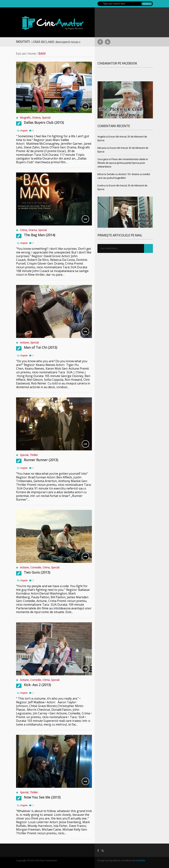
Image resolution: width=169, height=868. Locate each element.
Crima (23, 230)
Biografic (25, 118)
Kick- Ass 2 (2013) (37, 685)
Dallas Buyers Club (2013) (44, 122)
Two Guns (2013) (37, 572)
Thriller (34, 455)
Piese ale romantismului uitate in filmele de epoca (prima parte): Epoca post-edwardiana (123, 163)
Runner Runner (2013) (41, 460)
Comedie (36, 567)
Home (32, 54)
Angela (24, 131)
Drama (36, 118)
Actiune (24, 342)
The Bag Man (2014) (39, 235)
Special (46, 118)
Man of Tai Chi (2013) (40, 347)
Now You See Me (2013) (42, 797)
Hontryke (140, 860)
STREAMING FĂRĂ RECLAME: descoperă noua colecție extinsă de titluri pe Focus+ (73, 42)
